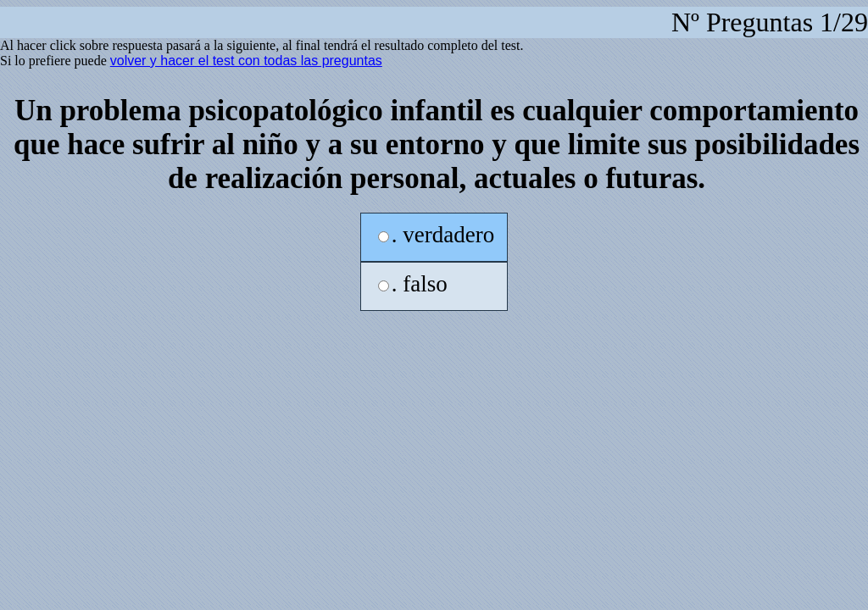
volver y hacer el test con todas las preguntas (246, 61)
